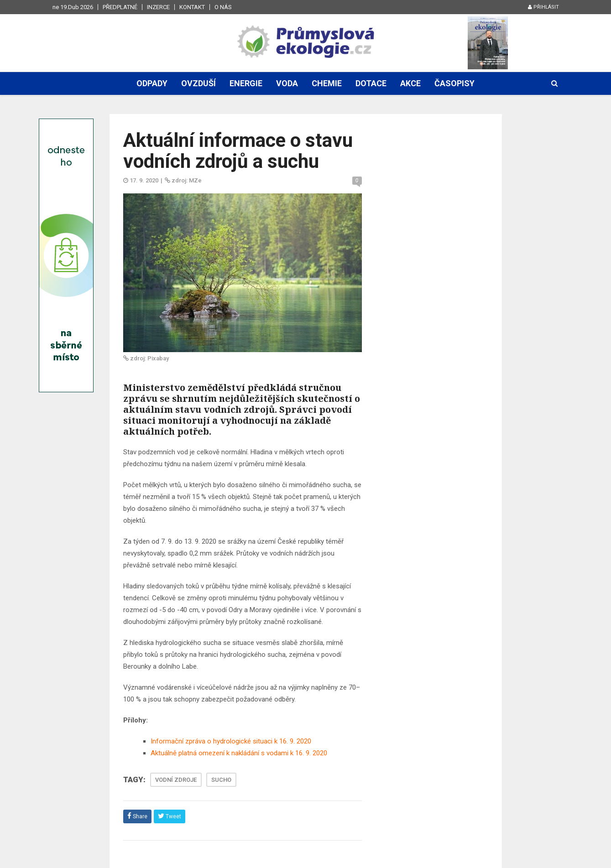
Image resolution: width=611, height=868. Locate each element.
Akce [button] (410, 83)
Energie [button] (246, 83)
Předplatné (120, 7)
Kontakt (192, 7)
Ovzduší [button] (198, 83)
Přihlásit (543, 7)
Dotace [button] (371, 83)
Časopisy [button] (454, 83)
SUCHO (221, 780)
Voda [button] (287, 83)
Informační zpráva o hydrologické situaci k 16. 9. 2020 (231, 741)
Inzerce (158, 7)
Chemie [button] (327, 83)
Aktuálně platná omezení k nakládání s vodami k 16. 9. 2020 (239, 753)
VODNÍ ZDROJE (176, 780)
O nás (223, 7)
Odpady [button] (152, 83)
